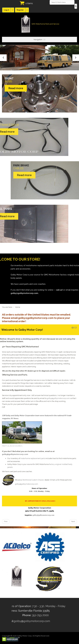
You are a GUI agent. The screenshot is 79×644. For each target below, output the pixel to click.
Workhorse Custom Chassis (33, 480)
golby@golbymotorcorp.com (58, 398)
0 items (29, 3)
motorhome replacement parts (33, 458)
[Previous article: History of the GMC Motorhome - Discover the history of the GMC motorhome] (6, 522)
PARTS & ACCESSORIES (12, 446)
